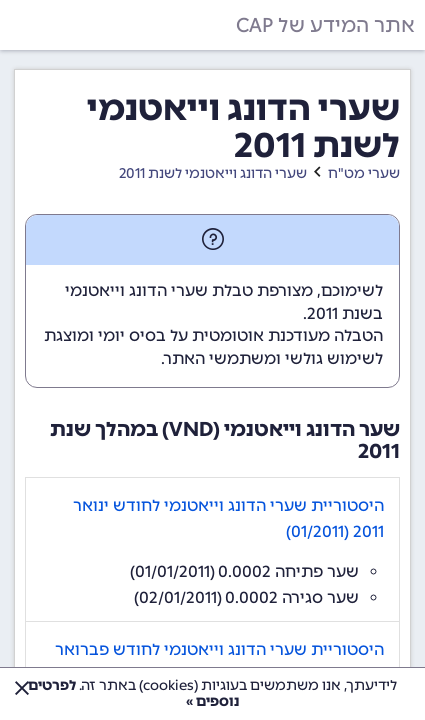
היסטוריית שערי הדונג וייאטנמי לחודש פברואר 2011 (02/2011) (219, 662)
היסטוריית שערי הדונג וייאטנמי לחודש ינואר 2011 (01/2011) (228, 518)
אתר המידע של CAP (325, 25)
